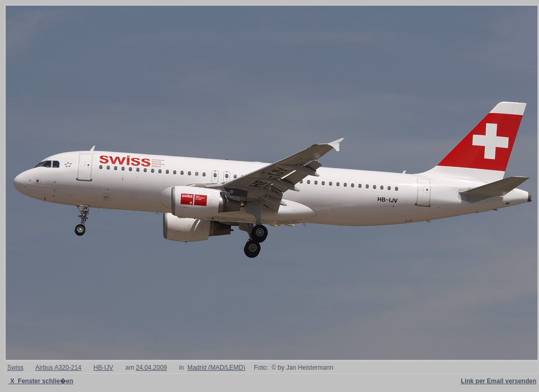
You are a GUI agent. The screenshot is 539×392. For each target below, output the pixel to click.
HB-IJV (103, 368)
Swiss (15, 368)
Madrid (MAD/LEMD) (216, 368)
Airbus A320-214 (58, 368)
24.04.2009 (151, 368)
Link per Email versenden (499, 381)
